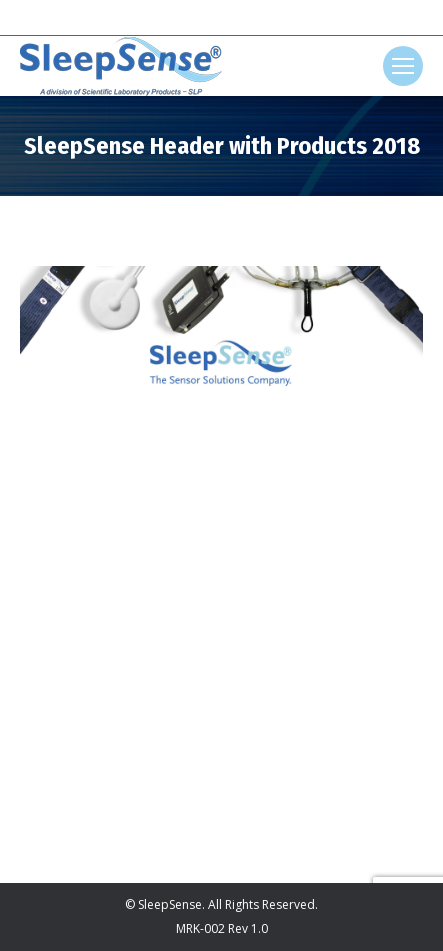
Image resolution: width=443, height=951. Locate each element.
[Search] (222, 18)
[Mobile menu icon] (403, 66)
